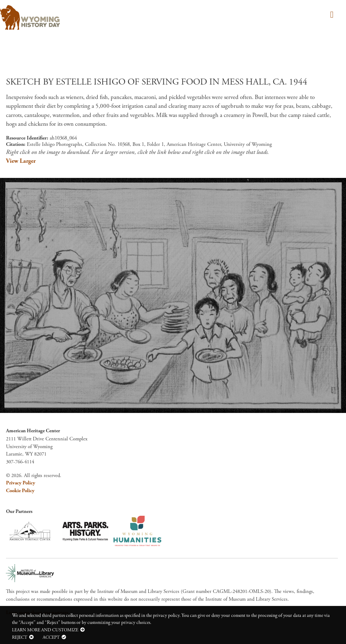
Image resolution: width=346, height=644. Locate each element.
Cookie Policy (20, 491)
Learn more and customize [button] (45, 630)
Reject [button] (20, 637)
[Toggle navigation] (331, 15)
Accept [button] (51, 637)
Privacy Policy (21, 483)
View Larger (21, 161)
